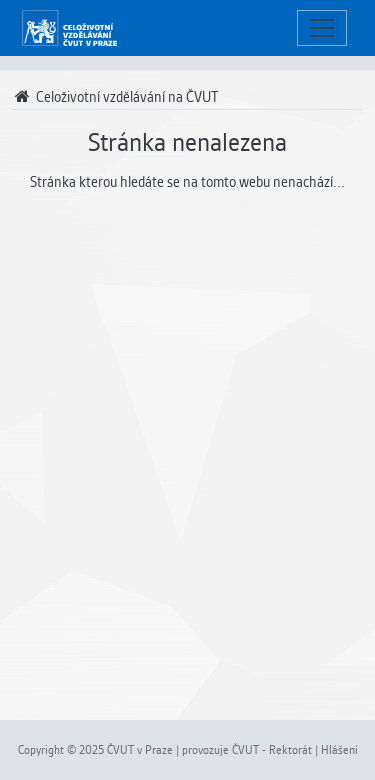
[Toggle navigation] (322, 28)
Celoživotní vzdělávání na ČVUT (115, 97)
